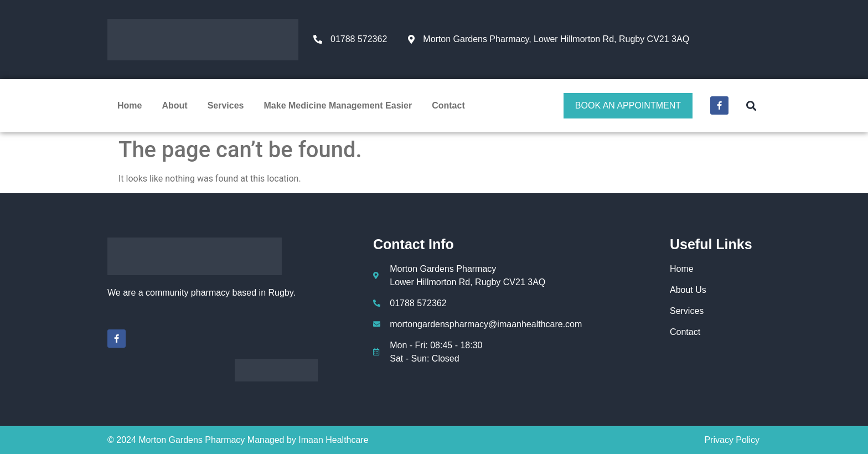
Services (226, 105)
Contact (448, 105)
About (174, 105)
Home (130, 105)
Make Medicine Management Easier (338, 105)
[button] (751, 105)
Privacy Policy (732, 440)
